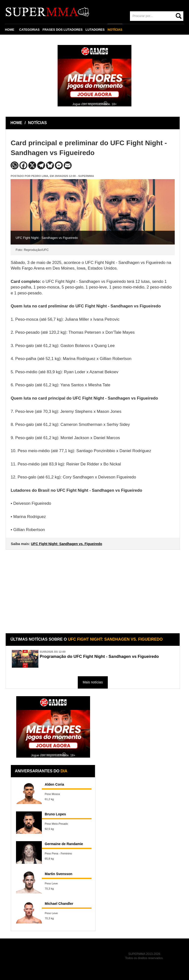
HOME (10, 30)
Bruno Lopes (55, 814)
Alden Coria (55, 784)
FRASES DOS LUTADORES (63, 30)
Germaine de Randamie (64, 844)
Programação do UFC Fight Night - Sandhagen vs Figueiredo (99, 656)
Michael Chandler (59, 904)
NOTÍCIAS (115, 30)
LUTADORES (95, 30)
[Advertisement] (94, 588)
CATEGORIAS (29, 30)
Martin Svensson (59, 874)
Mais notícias (93, 682)
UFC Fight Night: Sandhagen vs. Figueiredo (67, 544)
